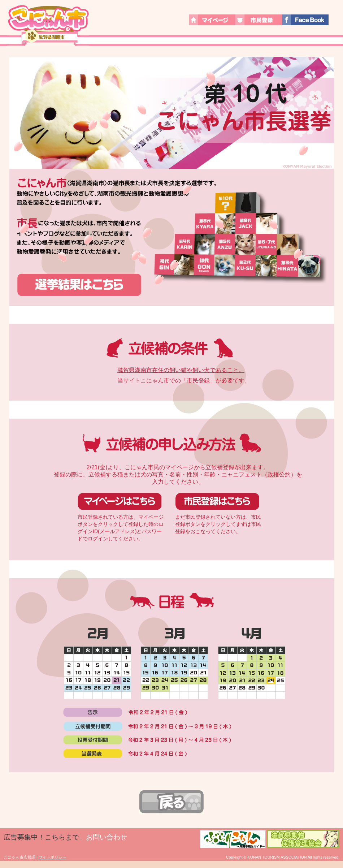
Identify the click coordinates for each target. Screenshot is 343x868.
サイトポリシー (53, 857)
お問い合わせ (107, 837)
